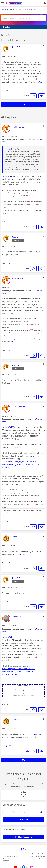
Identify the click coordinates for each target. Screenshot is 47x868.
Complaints (6, 858)
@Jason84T (10, 149)
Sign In (44, 4)
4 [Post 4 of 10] (6, 350)
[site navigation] (2, 3)
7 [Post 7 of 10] (6, 563)
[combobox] (21, 18)
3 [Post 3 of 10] (6, 263)
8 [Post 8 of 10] (6, 601)
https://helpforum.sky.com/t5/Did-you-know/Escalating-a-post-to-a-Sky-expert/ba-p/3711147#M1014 (21, 672)
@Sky (40, 82)
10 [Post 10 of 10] (6, 746)
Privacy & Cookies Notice (10, 856)
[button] (44, 46)
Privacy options (7, 854)
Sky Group (5, 861)
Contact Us (41, 858)
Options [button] (4, 35)
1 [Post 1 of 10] (6, 91)
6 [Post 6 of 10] (6, 521)
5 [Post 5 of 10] (6, 391)
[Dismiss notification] (44, 9)
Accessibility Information (37, 856)
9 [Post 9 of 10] (6, 704)
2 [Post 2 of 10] (6, 222)
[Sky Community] (14, 3)
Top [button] (25, 849)
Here (11, 213)
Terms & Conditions (39, 854)
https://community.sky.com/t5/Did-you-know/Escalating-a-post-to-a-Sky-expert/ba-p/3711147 (21, 464)
